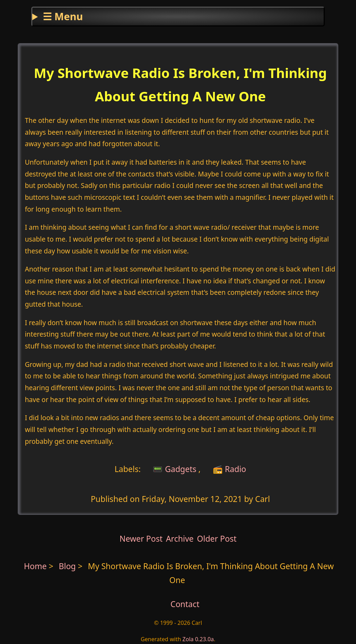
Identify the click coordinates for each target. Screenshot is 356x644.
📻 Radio (229, 469)
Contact (185, 604)
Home (35, 566)
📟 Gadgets (173, 469)
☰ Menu (63, 16)
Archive (180, 539)
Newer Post (141, 539)
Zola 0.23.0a (198, 639)
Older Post (217, 539)
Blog (68, 566)
